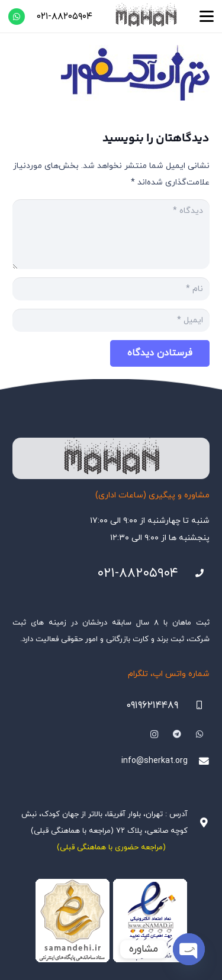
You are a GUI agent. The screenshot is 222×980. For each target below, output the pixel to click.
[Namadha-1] (111, 921)
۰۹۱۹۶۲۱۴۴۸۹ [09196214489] (152, 706)
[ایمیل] (111, 320)
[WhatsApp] (17, 17)
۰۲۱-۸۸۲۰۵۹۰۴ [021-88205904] (138, 573)
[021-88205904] (194, 573)
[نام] (111, 289)
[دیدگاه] (111, 234)
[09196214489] (194, 705)
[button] (207, 17)
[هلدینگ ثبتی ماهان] (146, 16)
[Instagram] (154, 734)
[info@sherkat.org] (199, 761)
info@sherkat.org (155, 761)
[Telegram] (177, 734)
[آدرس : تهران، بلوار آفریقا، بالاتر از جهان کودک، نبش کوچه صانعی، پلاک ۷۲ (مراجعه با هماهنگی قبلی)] (199, 823)
